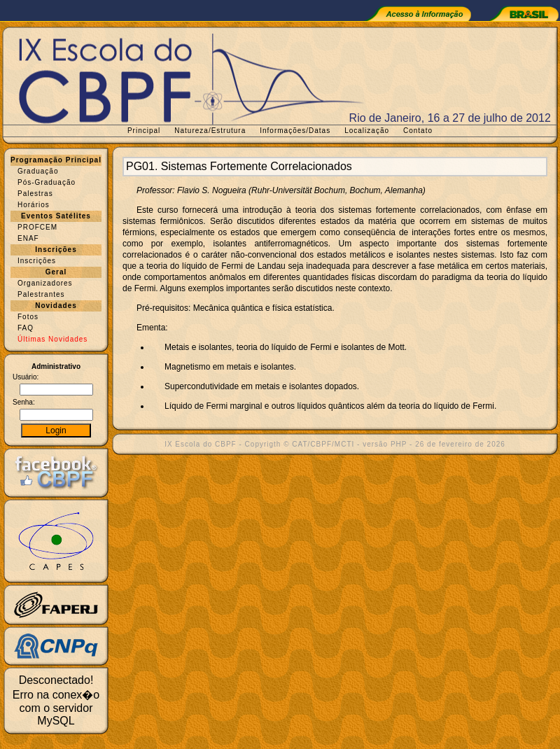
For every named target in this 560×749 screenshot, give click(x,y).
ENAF (28, 238)
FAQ (26, 328)
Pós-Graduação (47, 182)
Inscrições (37, 261)
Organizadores (45, 283)
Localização (367, 131)
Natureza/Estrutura (210, 131)
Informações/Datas (295, 131)
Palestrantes (41, 294)
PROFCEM (37, 227)
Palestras (35, 194)
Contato (418, 131)
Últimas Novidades (52, 339)
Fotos (28, 317)
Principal (144, 131)
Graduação (38, 171)
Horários (34, 205)
